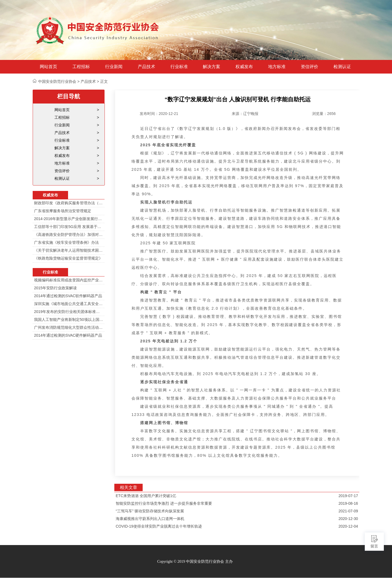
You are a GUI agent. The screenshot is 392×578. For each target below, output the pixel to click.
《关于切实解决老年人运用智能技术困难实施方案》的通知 (69, 250)
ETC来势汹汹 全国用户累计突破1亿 (146, 496)
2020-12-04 (348, 526)
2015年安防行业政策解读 (55, 288)
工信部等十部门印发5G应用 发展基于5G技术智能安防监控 (69, 227)
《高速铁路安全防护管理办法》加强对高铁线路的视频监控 (69, 235)
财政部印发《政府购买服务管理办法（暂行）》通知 (69, 203)
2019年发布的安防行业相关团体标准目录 (69, 312)
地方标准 (277, 67)
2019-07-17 (348, 496)
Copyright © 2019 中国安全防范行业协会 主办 (195, 562)
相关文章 (128, 487)
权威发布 (244, 67)
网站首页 (48, 67)
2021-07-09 (348, 511)
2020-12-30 (348, 519)
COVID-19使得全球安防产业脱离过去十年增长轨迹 (159, 526)
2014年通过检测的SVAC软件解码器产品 (68, 296)
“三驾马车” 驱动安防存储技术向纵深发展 (150, 511)
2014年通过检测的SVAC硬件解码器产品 (68, 335)
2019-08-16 (348, 503)
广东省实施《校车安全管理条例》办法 (66, 242)
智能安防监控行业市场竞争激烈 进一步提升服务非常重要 (164, 503)
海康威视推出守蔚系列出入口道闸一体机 (150, 519)
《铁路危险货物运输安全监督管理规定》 (68, 258)
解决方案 (212, 67)
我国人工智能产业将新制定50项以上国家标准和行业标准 (69, 320)
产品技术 (146, 67)
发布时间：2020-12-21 (159, 114)
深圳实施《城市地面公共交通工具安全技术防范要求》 (69, 304)
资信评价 (310, 67)
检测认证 (342, 67)
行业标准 (179, 67)
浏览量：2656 (324, 114)
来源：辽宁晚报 (245, 114)
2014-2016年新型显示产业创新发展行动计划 (69, 219)
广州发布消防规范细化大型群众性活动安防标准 (69, 327)
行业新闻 (114, 67)
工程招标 (81, 67)
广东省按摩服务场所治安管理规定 (63, 211)
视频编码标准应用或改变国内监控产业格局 (69, 280)
